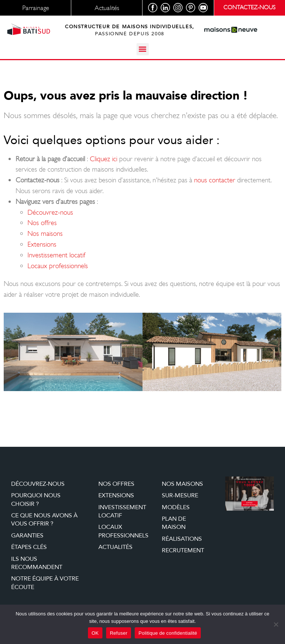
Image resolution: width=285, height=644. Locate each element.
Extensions (42, 244)
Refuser (119, 633)
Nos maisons (45, 233)
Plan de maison (174, 523)
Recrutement (183, 550)
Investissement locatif (56, 255)
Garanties (27, 536)
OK (95, 633)
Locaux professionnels (58, 266)
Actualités (115, 547)
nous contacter (215, 180)
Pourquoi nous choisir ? (36, 500)
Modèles (176, 507)
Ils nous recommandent (37, 563)
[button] (143, 49)
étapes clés (29, 547)
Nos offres (42, 223)
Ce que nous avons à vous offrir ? (44, 520)
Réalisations (182, 539)
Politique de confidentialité (168, 633)
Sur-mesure (180, 495)
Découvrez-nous (50, 212)
